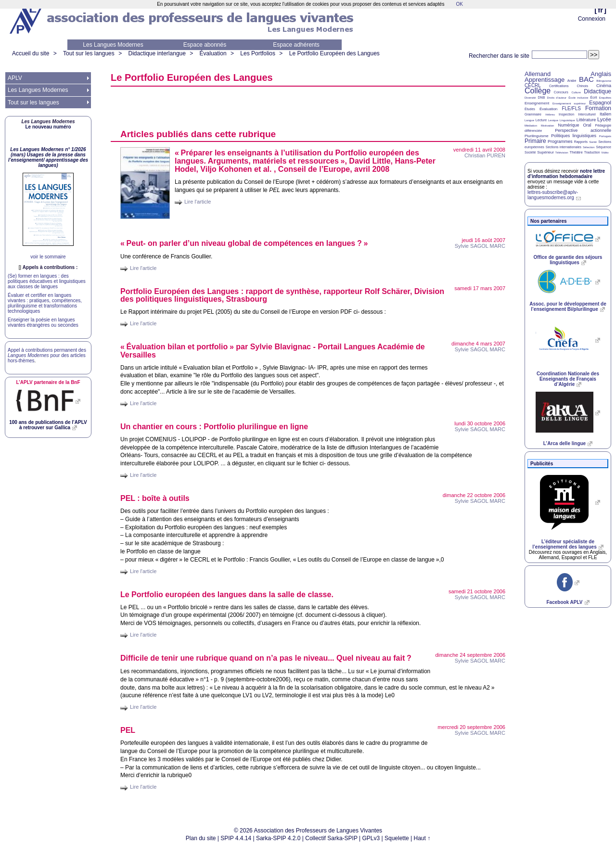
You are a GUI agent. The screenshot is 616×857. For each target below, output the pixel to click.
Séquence (603, 147)
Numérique (568, 125)
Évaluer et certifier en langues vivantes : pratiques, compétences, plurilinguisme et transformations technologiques (45, 303)
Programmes (560, 141)
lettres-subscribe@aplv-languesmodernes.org (553, 195)
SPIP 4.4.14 (236, 838)
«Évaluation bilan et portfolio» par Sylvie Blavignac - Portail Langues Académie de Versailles (273, 351)
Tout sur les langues (89, 53)
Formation (598, 108)
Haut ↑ (422, 838)
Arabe (572, 81)
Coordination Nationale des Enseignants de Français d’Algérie (568, 379)
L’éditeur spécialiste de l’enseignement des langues (564, 544)
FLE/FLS (571, 109)
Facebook (564, 602)
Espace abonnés (205, 45)
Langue (529, 120)
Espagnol (600, 102)
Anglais (601, 74)
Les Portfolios (258, 53)
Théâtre (576, 152)
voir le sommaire (48, 257)
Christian (485, 155)
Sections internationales (564, 147)
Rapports (581, 142)
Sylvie (480, 246)
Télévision (562, 153)
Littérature (586, 120)
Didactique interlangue (157, 53)
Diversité (530, 98)
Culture (576, 92)
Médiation (531, 126)
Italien (605, 114)
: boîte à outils (155, 498)
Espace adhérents (296, 45)
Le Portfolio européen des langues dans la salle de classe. (227, 595)
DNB (542, 97)
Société (530, 152)
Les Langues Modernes (113, 45)
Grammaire (533, 114)
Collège (538, 91)
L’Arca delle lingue (565, 443)
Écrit (593, 97)
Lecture (541, 120)
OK (459, 4)
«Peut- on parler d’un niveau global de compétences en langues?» (244, 243)
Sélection (589, 147)
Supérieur (545, 152)
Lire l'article (198, 202)
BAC (586, 79)
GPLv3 (371, 838)
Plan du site (201, 838)
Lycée (604, 119)
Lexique (553, 120)
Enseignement (537, 103)
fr (600, 10)
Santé (593, 142)
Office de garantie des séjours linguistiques (568, 260)
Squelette (397, 838)
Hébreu (550, 115)
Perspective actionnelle (583, 130)
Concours (561, 92)
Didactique (597, 91)
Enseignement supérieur (569, 103)
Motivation (547, 126)
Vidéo (605, 153)
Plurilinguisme (537, 136)
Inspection (566, 114)
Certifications (559, 86)
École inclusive (578, 98)
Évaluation (213, 53)
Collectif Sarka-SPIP (331, 838)
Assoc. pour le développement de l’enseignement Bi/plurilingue (568, 307)
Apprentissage (545, 80)
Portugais (605, 136)
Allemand (538, 74)
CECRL (533, 85)
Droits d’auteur (557, 98)
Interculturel (587, 114)
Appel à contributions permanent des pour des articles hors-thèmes (47, 355)
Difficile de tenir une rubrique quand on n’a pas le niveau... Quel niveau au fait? (266, 658)
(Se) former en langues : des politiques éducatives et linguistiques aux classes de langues (47, 281)
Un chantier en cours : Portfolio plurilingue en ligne (214, 427)
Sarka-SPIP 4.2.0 (278, 838)
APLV (15, 78)
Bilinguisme (604, 81)
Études (530, 109)
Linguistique (567, 120)
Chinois (583, 86)
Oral (587, 125)
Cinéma (604, 86)
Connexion (592, 19)
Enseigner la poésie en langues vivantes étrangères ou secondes (43, 322)
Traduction (592, 152)
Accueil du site (31, 53)
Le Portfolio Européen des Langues (334, 53)
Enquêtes (605, 98)
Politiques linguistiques (574, 136)
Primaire (535, 141)
